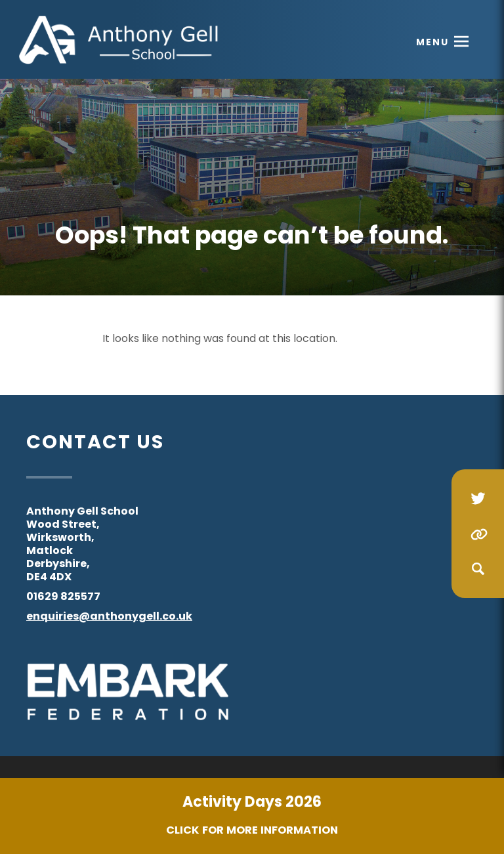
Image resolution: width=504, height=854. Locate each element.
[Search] (478, 569)
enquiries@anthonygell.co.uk (109, 616)
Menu (432, 42)
